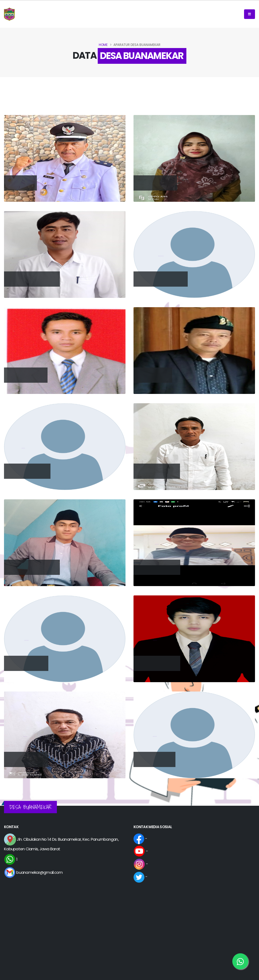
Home (103, 45)
